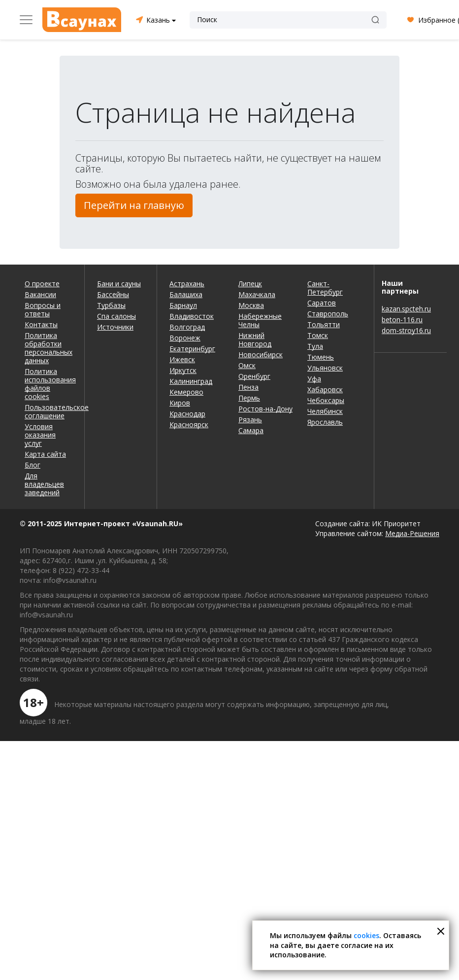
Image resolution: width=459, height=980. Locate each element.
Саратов (322, 303)
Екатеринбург (192, 349)
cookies (366, 935)
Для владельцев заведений (44, 484)
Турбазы (111, 305)
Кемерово (186, 392)
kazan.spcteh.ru (406, 309)
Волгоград (187, 327)
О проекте (42, 284)
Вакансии (40, 294)
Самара (251, 430)
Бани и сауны (119, 284)
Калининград (191, 381)
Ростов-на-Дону (265, 409)
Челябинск (325, 411)
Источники (115, 327)
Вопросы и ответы (43, 309)
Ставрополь (328, 314)
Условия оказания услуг (40, 435)
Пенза (248, 387)
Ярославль (325, 422)
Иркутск (183, 370)
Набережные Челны (260, 320)
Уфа (314, 379)
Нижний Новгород (255, 339)
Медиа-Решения (412, 533)
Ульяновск (325, 368)
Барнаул (183, 305)
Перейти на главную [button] (134, 205)
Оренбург (254, 376)
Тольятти (324, 324)
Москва (251, 305)
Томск (318, 335)
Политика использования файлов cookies (48, 384)
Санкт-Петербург (325, 288)
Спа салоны (116, 316)
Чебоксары (326, 400)
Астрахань (187, 284)
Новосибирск (261, 355)
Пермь (249, 398)
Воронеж (185, 338)
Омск (247, 365)
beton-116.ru (402, 320)
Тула (315, 346)
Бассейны (113, 294)
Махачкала (257, 294)
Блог (33, 465)
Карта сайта (45, 454)
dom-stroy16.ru (406, 330)
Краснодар (187, 414)
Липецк (250, 284)
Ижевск (182, 359)
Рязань (250, 420)
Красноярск (189, 424)
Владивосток (192, 316)
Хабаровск (325, 389)
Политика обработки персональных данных (48, 348)
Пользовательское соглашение (48, 411)
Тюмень (321, 357)
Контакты (41, 324)
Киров (180, 403)
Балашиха (186, 294)
